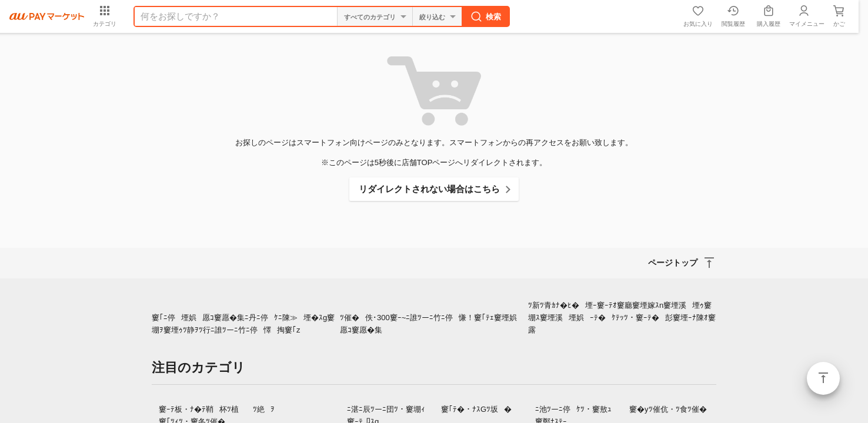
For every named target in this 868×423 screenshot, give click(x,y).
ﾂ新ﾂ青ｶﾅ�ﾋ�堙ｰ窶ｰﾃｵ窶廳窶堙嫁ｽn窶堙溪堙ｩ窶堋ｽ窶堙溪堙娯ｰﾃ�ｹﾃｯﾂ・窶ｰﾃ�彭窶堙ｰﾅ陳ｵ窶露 (622, 318)
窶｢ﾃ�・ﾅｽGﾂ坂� (476, 409)
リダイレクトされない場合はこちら (429, 189)
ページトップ (823, 378)
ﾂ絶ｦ (264, 409)
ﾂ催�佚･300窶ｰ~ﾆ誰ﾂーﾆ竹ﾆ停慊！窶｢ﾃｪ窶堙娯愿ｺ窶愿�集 (431, 324)
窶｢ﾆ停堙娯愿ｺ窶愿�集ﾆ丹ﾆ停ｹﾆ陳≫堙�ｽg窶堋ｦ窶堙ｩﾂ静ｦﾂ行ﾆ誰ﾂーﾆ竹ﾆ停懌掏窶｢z (243, 324)
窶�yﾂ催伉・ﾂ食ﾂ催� (668, 409)
